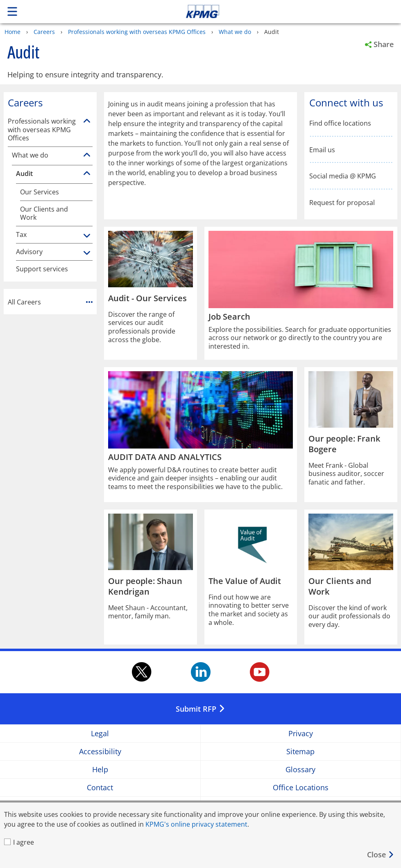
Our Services (40, 192)
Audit (24, 174)
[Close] (381, 855)
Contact (100, 788)
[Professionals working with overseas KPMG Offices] (87, 121)
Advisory (29, 252)
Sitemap (300, 752)
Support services (42, 269)
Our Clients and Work (44, 213)
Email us (322, 150)
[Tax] (87, 236)
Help (100, 770)
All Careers (50, 302)
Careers (44, 32)
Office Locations (301, 788)
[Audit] (87, 174)
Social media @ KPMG (343, 176)
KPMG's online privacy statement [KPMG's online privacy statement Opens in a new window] (196, 824)
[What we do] (87, 155)
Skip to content (281, 11)
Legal (100, 734)
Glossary (300, 770)
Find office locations (340, 123)
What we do (235, 32)
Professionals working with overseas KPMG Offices (137, 32)
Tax (21, 235)
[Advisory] (87, 253)
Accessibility (100, 752)
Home (12, 32)
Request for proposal (342, 203)
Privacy (301, 734)
